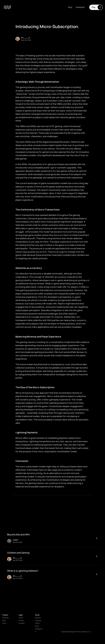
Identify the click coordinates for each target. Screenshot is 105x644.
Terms (21, 618)
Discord (38, 618)
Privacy (21, 620)
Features (6, 618)
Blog (4, 620)
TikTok (37, 623)
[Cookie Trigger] (22, 623)
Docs (4, 623)
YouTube (38, 620)
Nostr (37, 626)
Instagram (39, 629)
